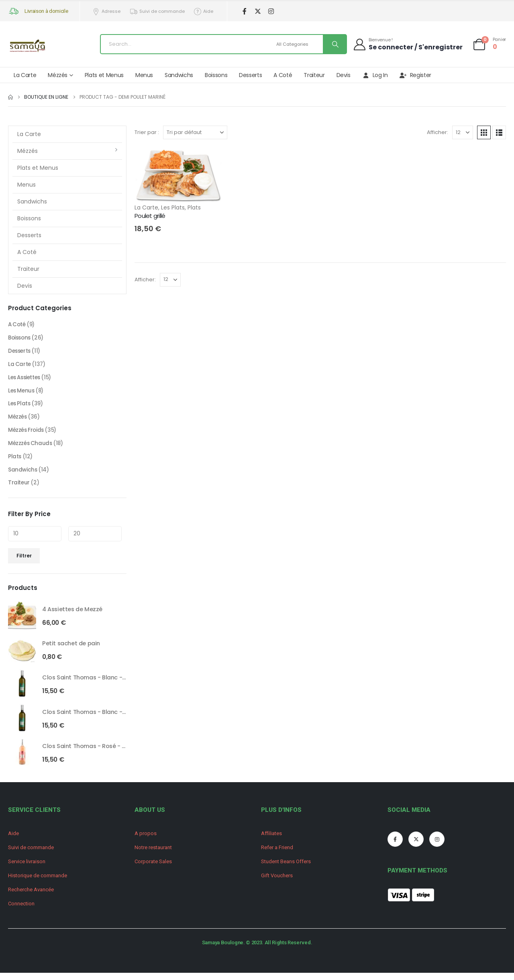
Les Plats (173, 207)
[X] (258, 11)
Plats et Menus (104, 75)
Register (415, 75)
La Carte (25, 75)
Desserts (250, 75)
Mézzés (58, 75)
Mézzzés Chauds (31, 448)
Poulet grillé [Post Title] (150, 216)
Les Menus (22, 393)
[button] (484, 132)
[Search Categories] (298, 44)
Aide (204, 11)
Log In (375, 75)
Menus (144, 75)
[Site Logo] (28, 46)
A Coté (283, 75)
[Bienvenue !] (408, 44)
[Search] (335, 44)
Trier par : (147, 132)
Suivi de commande (157, 11)
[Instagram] (271, 11)
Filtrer (24, 562)
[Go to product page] (22, 621)
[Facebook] (244, 11)
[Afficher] (463, 132)
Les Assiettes (26, 380)
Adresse (106, 11)
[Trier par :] (195, 132)
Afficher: (438, 132)
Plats (194, 207)
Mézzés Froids (27, 434)
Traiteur (314, 75)
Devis (344, 75)
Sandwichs (179, 75)
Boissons (216, 75)
